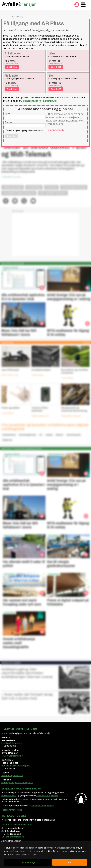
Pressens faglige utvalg (43, 806)
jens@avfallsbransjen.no (13, 743)
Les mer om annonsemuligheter (17, 824)
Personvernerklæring (12, 810)
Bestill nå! (12, 67)
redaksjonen (23, 799)
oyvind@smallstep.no (12, 756)
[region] (45, 855)
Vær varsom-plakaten (48, 795)
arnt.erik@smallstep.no (13, 837)
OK (70, 862)
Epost (8, 114)
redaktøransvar (9, 795)
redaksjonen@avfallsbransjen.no (17, 783)
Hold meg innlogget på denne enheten (24, 131)
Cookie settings (27, 862)
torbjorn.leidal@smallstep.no (16, 766)
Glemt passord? (55, 130)
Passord (9, 122)
